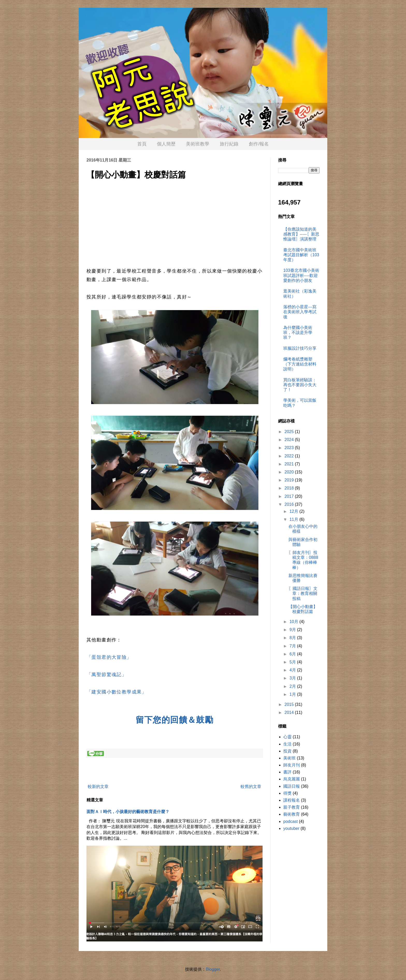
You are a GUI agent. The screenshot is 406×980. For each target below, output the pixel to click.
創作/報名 (259, 144)
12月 (294, 511)
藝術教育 (292, 814)
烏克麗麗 (292, 779)
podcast (291, 821)
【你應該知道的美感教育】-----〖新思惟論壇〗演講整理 (301, 234)
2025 (290, 432)
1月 (293, 694)
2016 (290, 504)
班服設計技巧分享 (300, 348)
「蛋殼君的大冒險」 (109, 657)
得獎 (287, 793)
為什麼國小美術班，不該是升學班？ (298, 332)
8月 (293, 638)
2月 (293, 686)
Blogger (213, 969)
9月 (293, 630)
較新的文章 (98, 787)
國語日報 (292, 786)
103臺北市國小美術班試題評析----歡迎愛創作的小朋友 (301, 275)
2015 (290, 704)
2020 (290, 472)
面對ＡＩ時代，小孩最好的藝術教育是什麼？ (128, 812)
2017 (290, 496)
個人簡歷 (166, 144)
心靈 (287, 737)
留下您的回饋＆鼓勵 (175, 720)
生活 (287, 744)
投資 (287, 751)
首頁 (142, 144)
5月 (293, 662)
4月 (293, 670)
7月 (293, 646)
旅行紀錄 (229, 144)
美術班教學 (198, 144)
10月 (294, 622)
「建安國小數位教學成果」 (117, 692)
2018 (290, 488)
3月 (293, 678)
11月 (294, 519)
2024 (290, 440)
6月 (293, 654)
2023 (290, 448)
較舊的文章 (251, 787)
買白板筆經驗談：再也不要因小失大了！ (300, 385)
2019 (290, 480)
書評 (287, 772)
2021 (290, 464)
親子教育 (292, 807)
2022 (290, 456)
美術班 (289, 758)
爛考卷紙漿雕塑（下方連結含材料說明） (300, 364)
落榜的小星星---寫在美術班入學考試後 (300, 312)
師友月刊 (292, 765)
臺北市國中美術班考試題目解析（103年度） (301, 255)
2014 (290, 712)
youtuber (291, 828)
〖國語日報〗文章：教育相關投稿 (303, 593)
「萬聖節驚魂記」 (107, 675)
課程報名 (292, 800)
